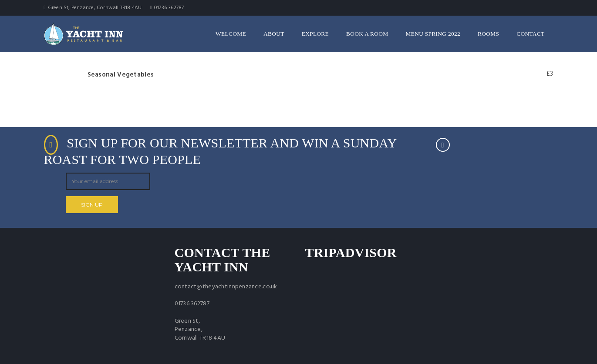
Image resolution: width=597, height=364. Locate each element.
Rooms (488, 34)
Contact (530, 34)
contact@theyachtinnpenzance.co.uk (226, 287)
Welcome (231, 34)
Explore (315, 34)
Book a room (367, 34)
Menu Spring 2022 (433, 34)
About (274, 34)
